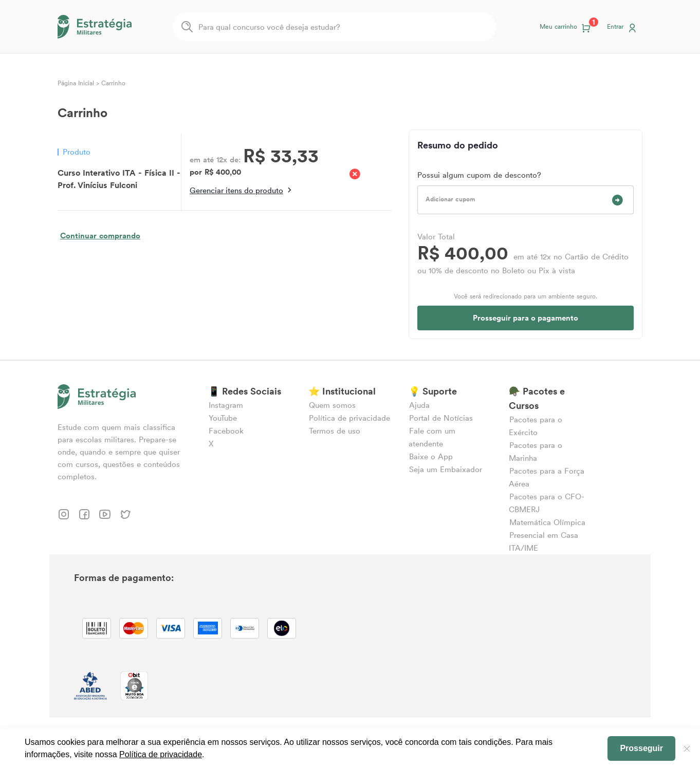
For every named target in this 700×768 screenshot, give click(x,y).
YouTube (223, 418)
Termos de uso (335, 431)
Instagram (226, 405)
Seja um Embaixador (446, 469)
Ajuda (419, 405)
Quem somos (332, 405)
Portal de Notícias (441, 418)
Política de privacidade (349, 418)
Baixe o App (431, 456)
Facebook (226, 431)
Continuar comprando (100, 236)
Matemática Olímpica (547, 522)
